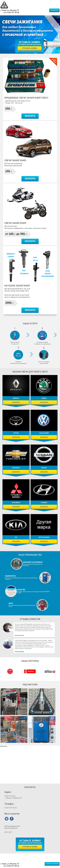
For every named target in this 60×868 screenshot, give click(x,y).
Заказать (30, 116)
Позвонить (54, 10)
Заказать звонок (52, 864)
